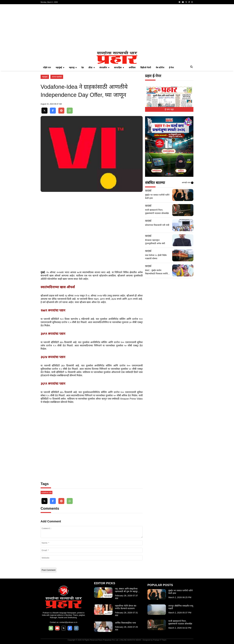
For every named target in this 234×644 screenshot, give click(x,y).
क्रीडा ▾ (92, 68)
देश (83, 68)
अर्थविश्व (132, 68)
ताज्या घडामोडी (57, 77)
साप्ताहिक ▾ (119, 68)
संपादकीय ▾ (104, 68)
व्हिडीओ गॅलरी (146, 68)
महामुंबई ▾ (60, 68)
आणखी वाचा (188, 183)
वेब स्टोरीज (160, 68)
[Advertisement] (117, 27)
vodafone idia (46, 492)
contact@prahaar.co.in (68, 622)
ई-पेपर (171, 68)
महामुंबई (45, 77)
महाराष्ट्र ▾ (73, 68)
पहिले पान (47, 68)
